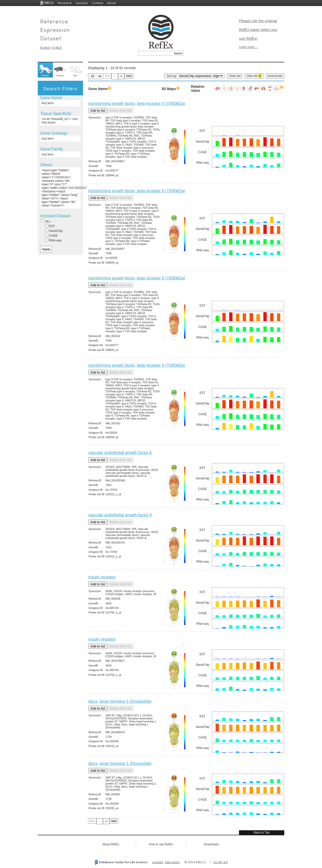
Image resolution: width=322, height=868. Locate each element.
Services (82, 3)
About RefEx (111, 844)
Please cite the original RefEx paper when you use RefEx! (258, 30)
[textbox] (155, 53)
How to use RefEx (161, 844)
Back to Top (262, 833)
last (129, 76)
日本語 (57, 48)
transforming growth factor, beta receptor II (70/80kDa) (137, 104)
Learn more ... (248, 47)
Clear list (235, 76)
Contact (97, 3)
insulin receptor (102, 577)
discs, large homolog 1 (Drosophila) (120, 701)
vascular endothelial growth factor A (120, 453)
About (111, 3)
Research (65, 3)
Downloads (275, 76)
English (45, 48)
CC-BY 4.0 (220, 862)
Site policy (172, 862)
